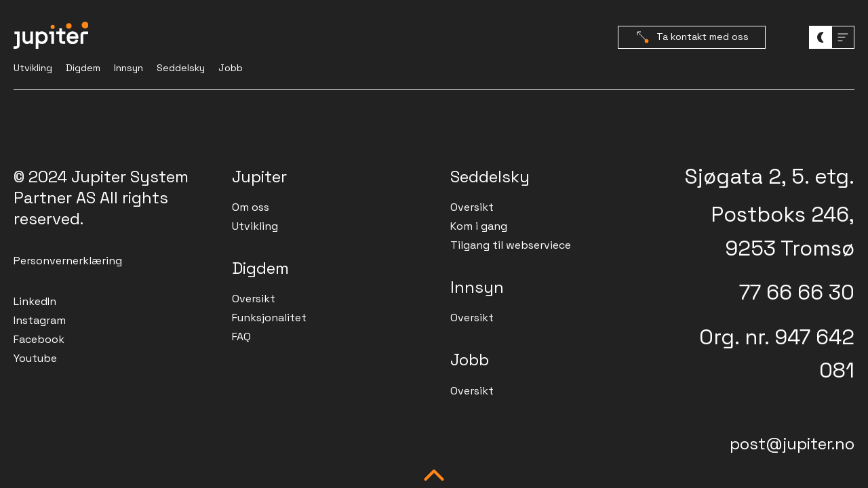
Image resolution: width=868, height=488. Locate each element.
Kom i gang (479, 226)
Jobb (231, 68)
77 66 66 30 (797, 292)
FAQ (241, 337)
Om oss (251, 207)
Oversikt (254, 299)
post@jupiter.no (792, 444)
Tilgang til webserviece (511, 245)
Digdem (83, 68)
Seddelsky (181, 68)
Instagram (40, 320)
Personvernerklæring (68, 261)
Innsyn (129, 68)
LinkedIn (35, 301)
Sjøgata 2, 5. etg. (770, 176)
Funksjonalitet (269, 318)
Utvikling (33, 68)
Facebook (39, 339)
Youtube (35, 358)
